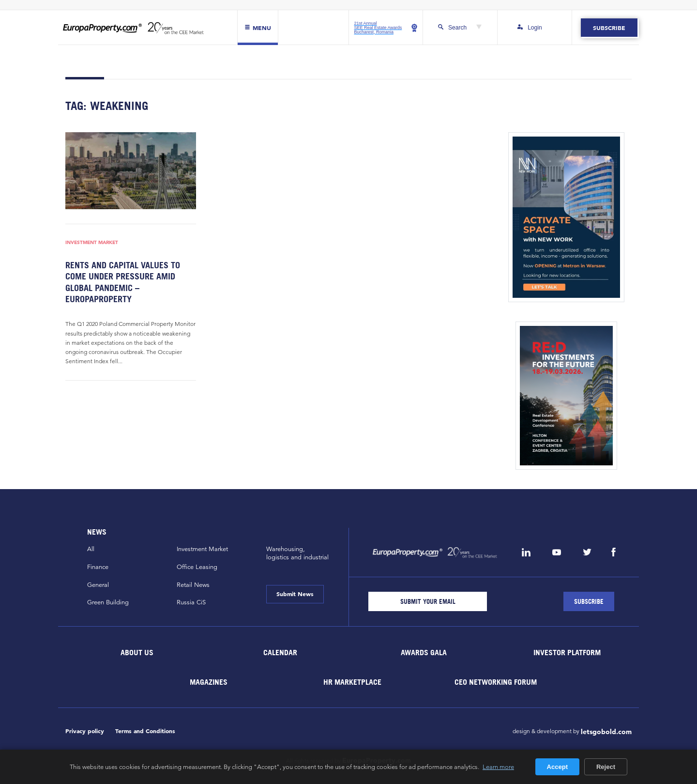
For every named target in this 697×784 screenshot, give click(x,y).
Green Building (108, 602)
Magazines (209, 682)
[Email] (428, 601)
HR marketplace (352, 682)
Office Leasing (197, 567)
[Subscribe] (589, 601)
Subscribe (609, 28)
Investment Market (92, 242)
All (91, 549)
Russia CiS (191, 602)
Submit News (295, 594)
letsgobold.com (606, 732)
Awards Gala (424, 652)
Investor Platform (567, 652)
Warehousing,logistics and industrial (297, 553)
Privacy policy (85, 731)
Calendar (280, 652)
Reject (606, 767)
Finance (98, 567)
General (98, 585)
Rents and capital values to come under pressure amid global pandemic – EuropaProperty (123, 282)
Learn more (498, 767)
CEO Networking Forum (496, 682)
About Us (137, 652)
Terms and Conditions (145, 731)
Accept (557, 767)
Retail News (193, 585)
